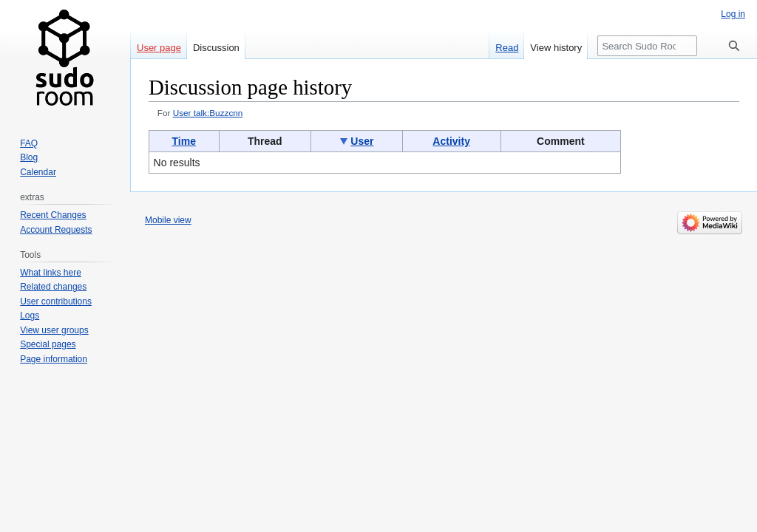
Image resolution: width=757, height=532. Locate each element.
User (362, 141)
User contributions (56, 301)
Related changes (53, 287)
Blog (29, 157)
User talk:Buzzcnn (208, 113)
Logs (30, 316)
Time (184, 141)
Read (507, 48)
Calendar (38, 172)
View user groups (54, 330)
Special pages (48, 344)
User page (159, 48)
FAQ (29, 143)
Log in (733, 14)
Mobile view (168, 220)
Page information (54, 359)
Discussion (216, 48)
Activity (451, 141)
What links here (51, 273)
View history (556, 48)
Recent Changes (53, 215)
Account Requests (56, 230)
